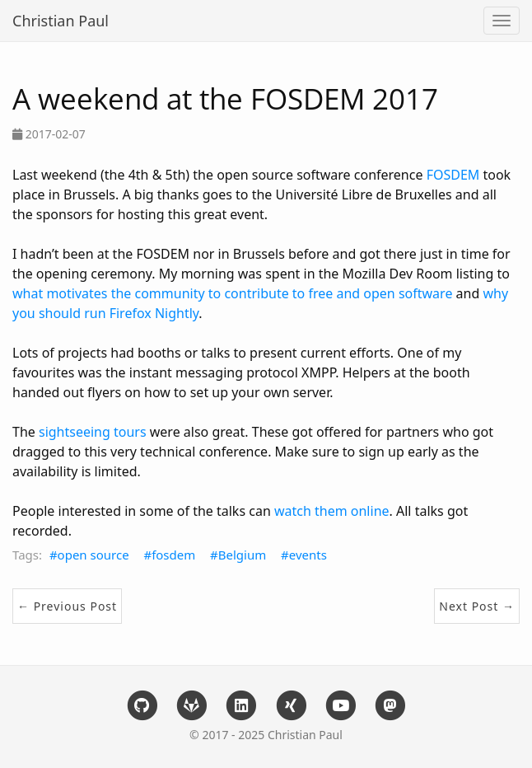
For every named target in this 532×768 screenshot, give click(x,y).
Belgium (242, 555)
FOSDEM (453, 175)
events (308, 555)
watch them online (332, 511)
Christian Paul (61, 21)
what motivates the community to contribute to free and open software (232, 293)
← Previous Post (67, 606)
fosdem (173, 555)
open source (93, 555)
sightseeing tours (93, 432)
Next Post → (477, 606)
